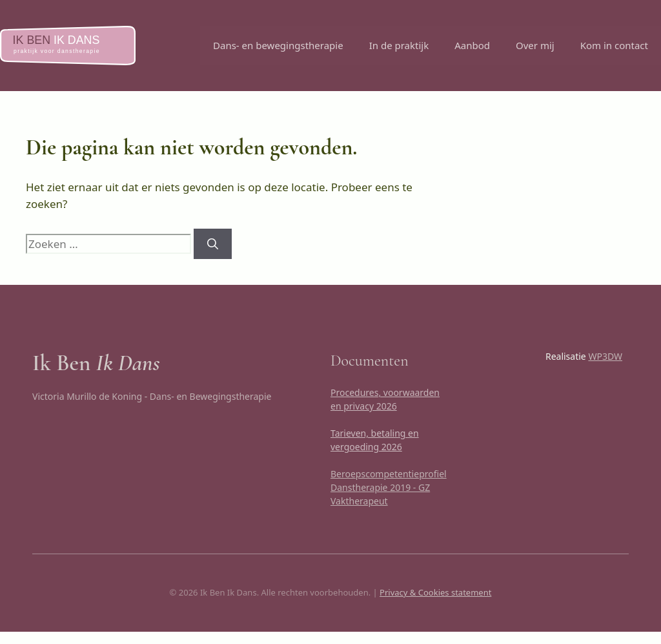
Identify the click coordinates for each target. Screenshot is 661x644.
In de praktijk (399, 45)
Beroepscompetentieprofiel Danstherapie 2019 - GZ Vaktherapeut (389, 487)
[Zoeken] (213, 244)
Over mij (535, 45)
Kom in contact (614, 45)
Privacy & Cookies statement (435, 592)
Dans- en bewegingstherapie (278, 45)
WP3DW (605, 356)
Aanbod (472, 45)
